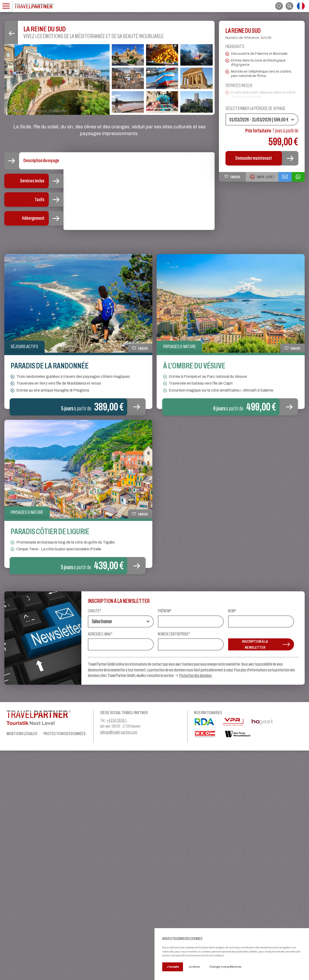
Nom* (232, 841)
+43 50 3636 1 (117, 950)
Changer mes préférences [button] (225, 967)
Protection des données (196, 905)
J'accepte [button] (173, 967)
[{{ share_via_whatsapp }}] (298, 177)
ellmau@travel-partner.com (119, 962)
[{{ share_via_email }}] (284, 177)
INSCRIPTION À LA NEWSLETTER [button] (266, 874)
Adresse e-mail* (100, 863)
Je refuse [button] (194, 967)
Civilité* (95, 841)
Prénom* (165, 841)
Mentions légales (22, 963)
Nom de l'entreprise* (174, 863)
